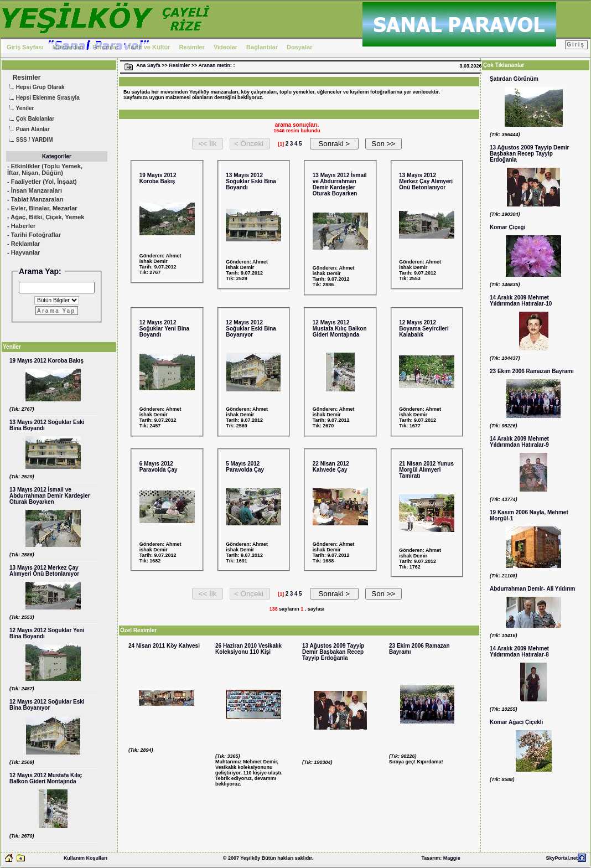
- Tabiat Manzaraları (35, 199)
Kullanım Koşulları (85, 858)
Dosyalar (299, 47)
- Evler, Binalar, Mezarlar (42, 208)
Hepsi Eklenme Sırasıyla (43, 98)
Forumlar (106, 47)
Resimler (191, 47)
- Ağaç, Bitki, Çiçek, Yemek (46, 217)
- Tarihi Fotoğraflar (34, 235)
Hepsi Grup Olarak (35, 88)
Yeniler (20, 109)
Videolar (225, 47)
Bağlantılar (262, 47)
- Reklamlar (24, 244)
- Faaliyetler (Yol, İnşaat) (42, 182)
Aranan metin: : (216, 65)
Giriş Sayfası (25, 47)
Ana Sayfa (148, 65)
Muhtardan (68, 47)
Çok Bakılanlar (30, 119)
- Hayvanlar (24, 252)
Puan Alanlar (28, 130)
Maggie (452, 858)
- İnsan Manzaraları (35, 190)
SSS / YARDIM (29, 140)
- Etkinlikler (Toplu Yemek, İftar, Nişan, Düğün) (45, 169)
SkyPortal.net (562, 858)
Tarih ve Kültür (149, 47)
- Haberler (21, 226)
